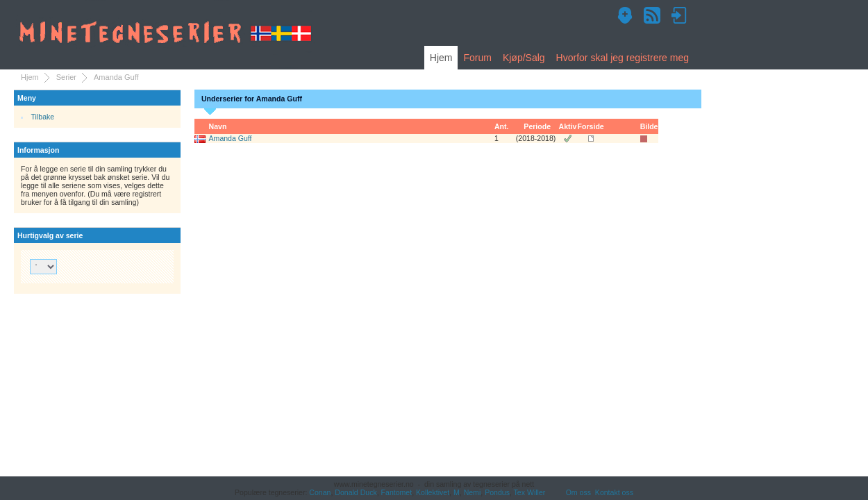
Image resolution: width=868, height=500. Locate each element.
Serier (66, 77)
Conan (320, 492)
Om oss (578, 492)
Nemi (473, 492)
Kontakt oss (614, 492)
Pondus (497, 492)
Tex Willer (530, 492)
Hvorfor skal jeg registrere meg (623, 58)
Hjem (441, 58)
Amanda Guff (231, 138)
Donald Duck (356, 492)
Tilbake (43, 117)
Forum (477, 58)
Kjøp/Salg (524, 58)
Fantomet (397, 492)
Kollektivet (433, 492)
